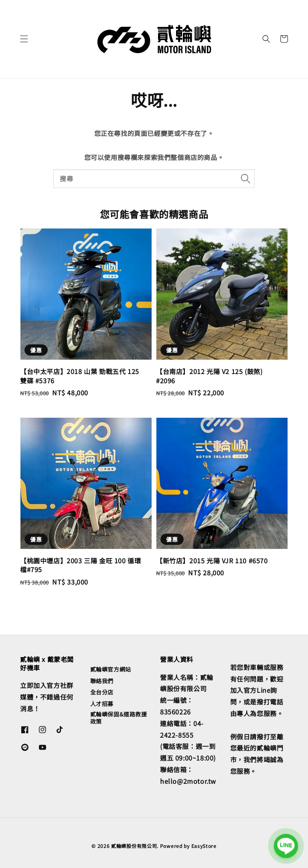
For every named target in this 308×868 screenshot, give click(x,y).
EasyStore (204, 846)
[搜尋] (245, 178)
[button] (24, 39)
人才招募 (102, 704)
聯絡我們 (102, 681)
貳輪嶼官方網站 (111, 669)
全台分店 (102, 692)
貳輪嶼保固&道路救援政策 (119, 718)
